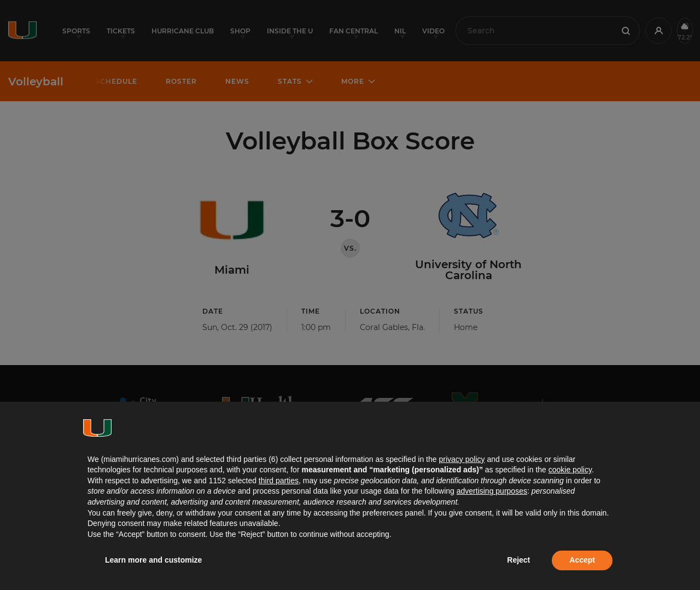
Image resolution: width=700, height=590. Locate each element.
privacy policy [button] (462, 459)
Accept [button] (582, 560)
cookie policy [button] (570, 470)
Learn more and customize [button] (153, 560)
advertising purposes (492, 491)
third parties (279, 481)
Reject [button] (518, 560)
